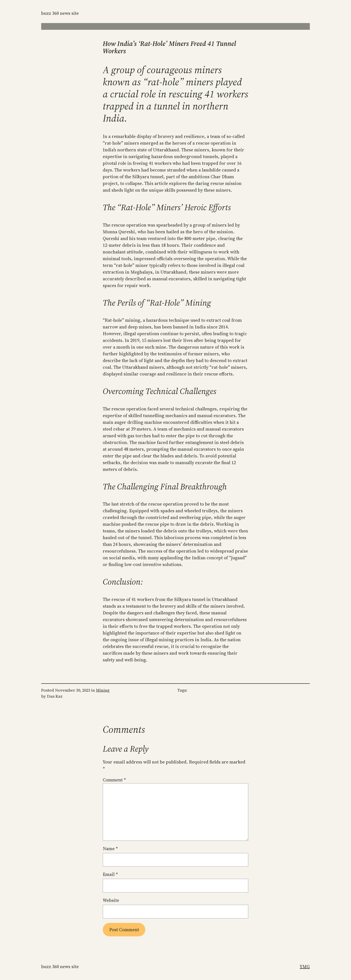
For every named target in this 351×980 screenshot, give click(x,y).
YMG (305, 967)
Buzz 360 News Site (60, 13)
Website (111, 900)
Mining (103, 690)
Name (110, 849)
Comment (114, 780)
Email (110, 874)
